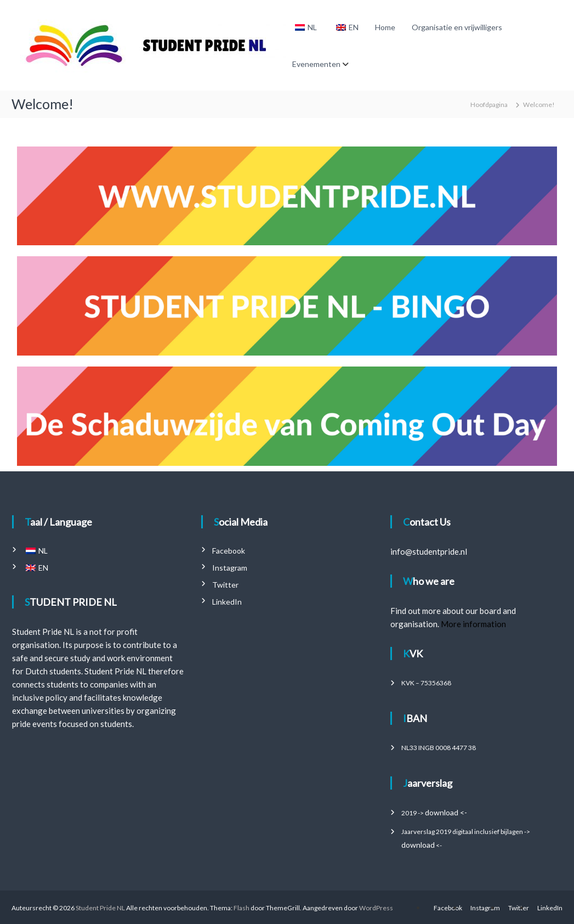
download (418, 845)
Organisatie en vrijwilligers (457, 27)
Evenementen (316, 64)
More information (473, 624)
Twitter (225, 585)
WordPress (376, 908)
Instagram (230, 568)
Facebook (229, 551)
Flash (241, 908)
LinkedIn (227, 602)
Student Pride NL (100, 908)
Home (385, 27)
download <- (446, 812)
